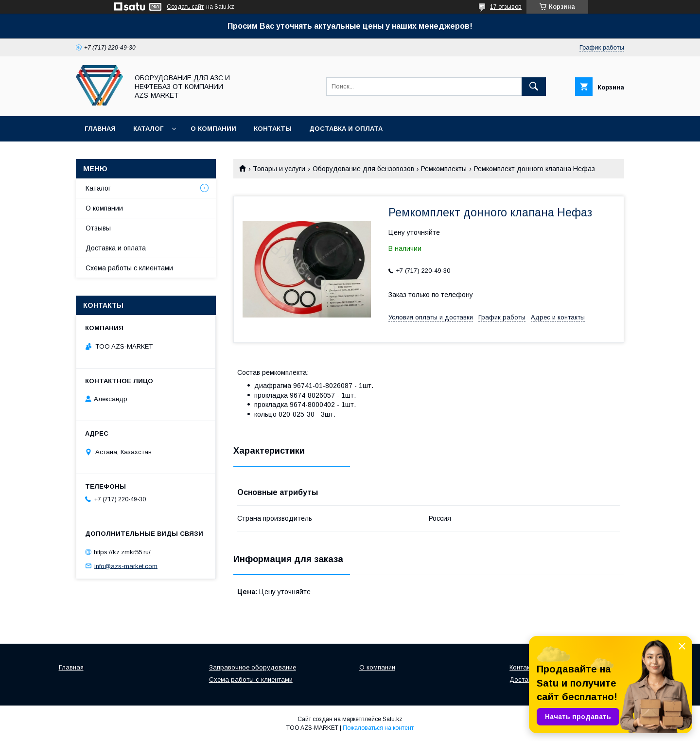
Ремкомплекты (444, 169)
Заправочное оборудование (253, 667)
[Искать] (534, 87)
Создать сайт (185, 7)
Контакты (273, 129)
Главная (100, 129)
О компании (213, 129)
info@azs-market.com (126, 566)
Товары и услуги (279, 169)
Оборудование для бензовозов (363, 169)
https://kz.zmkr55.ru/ (122, 552)
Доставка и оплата (346, 129)
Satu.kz (393, 719)
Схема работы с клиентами (129, 268)
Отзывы (98, 228)
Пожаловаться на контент (378, 728)
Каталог (148, 129)
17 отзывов (506, 7)
